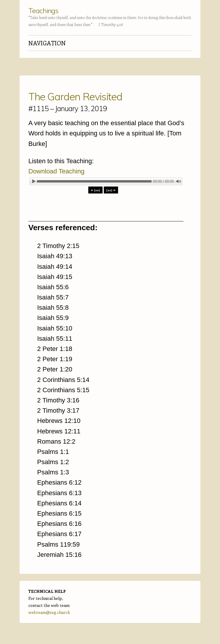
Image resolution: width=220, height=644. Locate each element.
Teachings (43, 11)
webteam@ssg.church (49, 612)
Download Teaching (56, 171)
